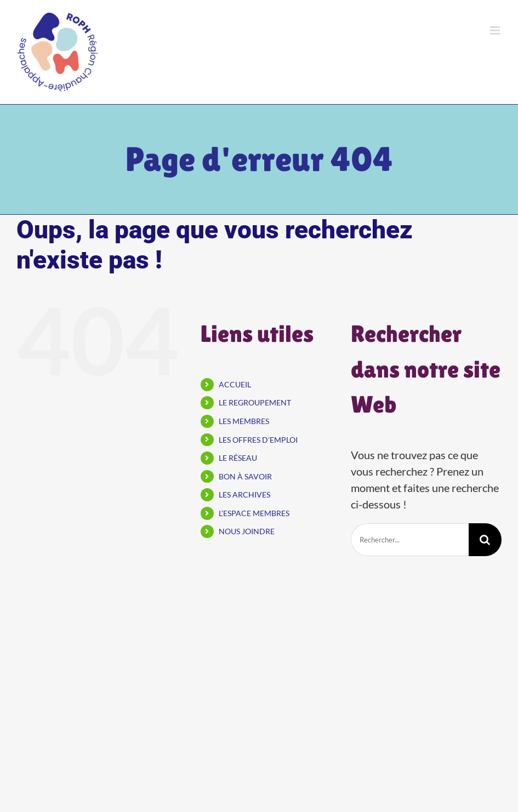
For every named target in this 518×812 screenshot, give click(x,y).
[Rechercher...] (410, 540)
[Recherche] (485, 540)
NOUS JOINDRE (247, 531)
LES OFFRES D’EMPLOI (258, 440)
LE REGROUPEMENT (255, 402)
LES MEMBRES (244, 421)
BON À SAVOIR (245, 476)
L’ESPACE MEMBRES (254, 513)
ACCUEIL (235, 384)
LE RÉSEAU (238, 458)
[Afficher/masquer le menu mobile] (496, 30)
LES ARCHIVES (244, 494)
